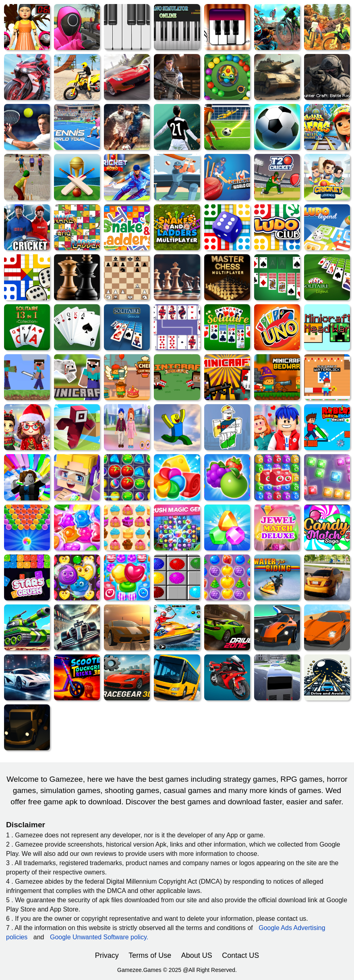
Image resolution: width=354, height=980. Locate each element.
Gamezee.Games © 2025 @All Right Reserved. (177, 970)
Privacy (107, 955)
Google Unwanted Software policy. (99, 937)
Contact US (240, 955)
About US (197, 955)
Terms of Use (150, 955)
